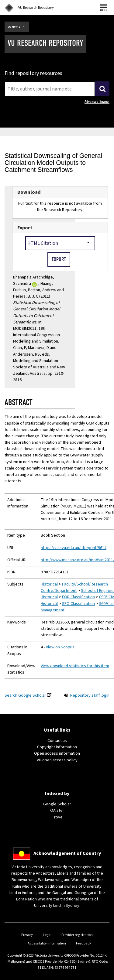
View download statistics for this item (75, 666)
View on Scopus (60, 647)
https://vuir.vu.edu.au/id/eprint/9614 (74, 548)
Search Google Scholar (25, 695)
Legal (47, 935)
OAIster (57, 811)
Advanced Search (97, 102)
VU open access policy (57, 760)
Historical (49, 584)
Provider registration (77, 935)
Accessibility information (47, 943)
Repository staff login (90, 695)
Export (25, 228)
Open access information (57, 753)
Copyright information (57, 747)
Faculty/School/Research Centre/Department (74, 587)
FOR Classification (78, 597)
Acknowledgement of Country (67, 853)
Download (29, 192)
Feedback (84, 943)
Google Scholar (57, 804)
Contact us (57, 741)
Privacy (27, 935)
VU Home (14, 27)
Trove (57, 817)
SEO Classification (78, 604)
